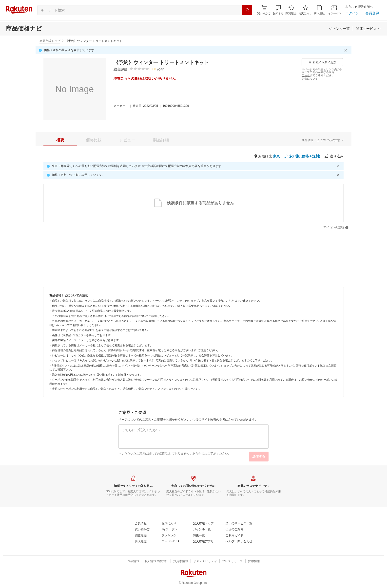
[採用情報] (254, 561)
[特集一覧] (199, 536)
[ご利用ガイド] (234, 536)
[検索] (247, 10)
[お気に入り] (305, 10)
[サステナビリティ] (205, 561)
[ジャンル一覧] (339, 29)
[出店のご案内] (234, 530)
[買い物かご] (142, 530)
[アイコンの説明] (336, 228)
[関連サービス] (368, 29)
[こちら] (306, 75)
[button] (278, 10)
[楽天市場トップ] (203, 524)
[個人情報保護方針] (156, 561)
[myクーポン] (334, 10)
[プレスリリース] (232, 561)
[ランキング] (169, 536)
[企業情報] (133, 561)
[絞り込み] (334, 156)
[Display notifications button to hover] (264, 10)
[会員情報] (141, 524)
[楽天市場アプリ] (203, 542)
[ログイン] (352, 13)
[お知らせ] (278, 10)
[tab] (60, 140)
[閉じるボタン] (347, 50)
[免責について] (310, 79)
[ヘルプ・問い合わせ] (239, 542)
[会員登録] (372, 13)
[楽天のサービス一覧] (239, 524)
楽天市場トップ (50, 41)
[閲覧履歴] (291, 10)
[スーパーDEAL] (171, 542)
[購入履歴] (319, 10)
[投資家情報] (181, 561)
